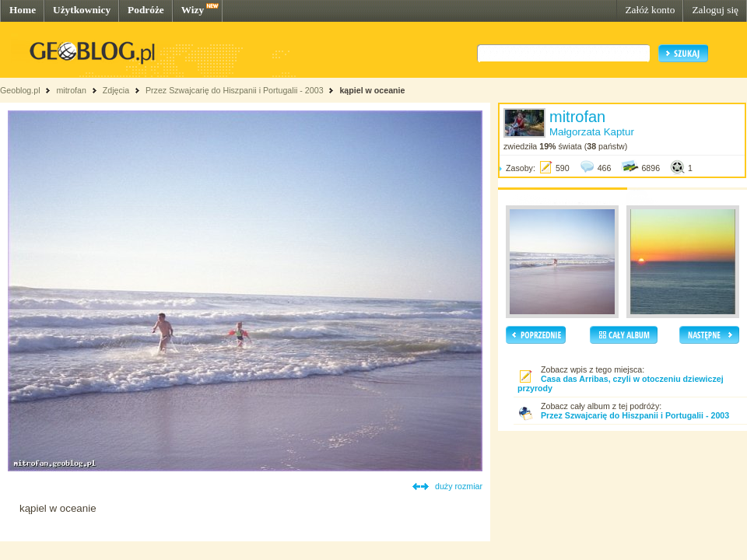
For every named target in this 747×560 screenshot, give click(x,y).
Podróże (146, 10)
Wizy (193, 10)
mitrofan (71, 90)
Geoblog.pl (20, 90)
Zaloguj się (715, 10)
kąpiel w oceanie (372, 90)
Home (23, 10)
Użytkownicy (82, 10)
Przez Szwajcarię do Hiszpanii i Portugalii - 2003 (235, 90)
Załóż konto (650, 10)
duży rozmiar (459, 486)
